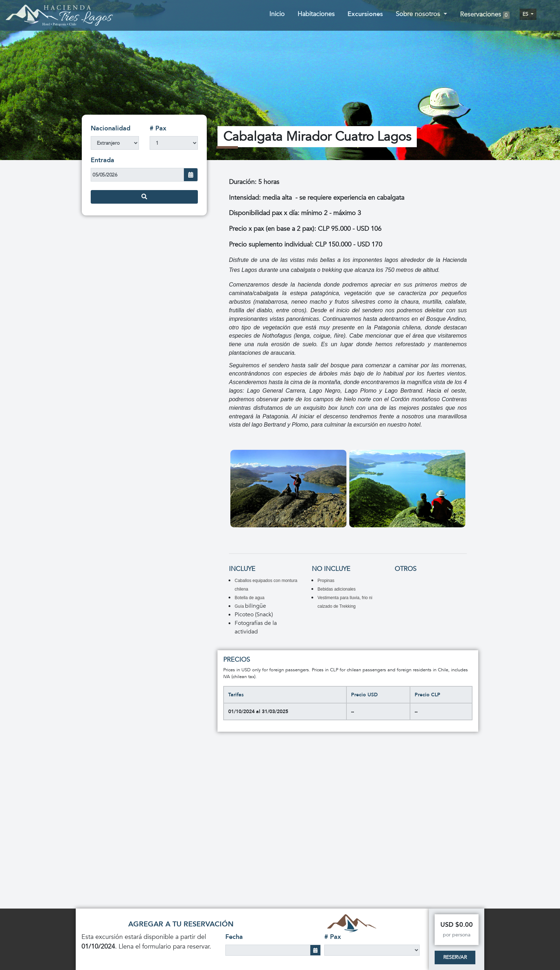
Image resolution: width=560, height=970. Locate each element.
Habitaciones (316, 14)
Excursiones (365, 14)
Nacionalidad (111, 128)
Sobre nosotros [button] (419, 14)
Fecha (234, 937)
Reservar (455, 957)
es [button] (526, 14)
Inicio (277, 14)
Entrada (102, 160)
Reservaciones (485, 15)
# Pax (158, 128)
